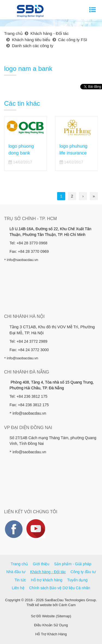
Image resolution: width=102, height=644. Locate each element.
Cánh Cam (67, 605)
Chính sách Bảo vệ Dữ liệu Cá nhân (60, 588)
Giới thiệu (41, 564)
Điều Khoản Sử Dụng (51, 625)
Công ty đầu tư (83, 572)
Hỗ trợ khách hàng (47, 580)
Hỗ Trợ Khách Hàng (51, 634)
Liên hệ (18, 588)
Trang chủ (19, 564)
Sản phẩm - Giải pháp (73, 564)
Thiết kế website (39, 605)
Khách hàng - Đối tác (48, 572)
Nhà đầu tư (16, 572)
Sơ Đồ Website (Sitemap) (51, 616)
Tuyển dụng (77, 580)
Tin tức (20, 580)
